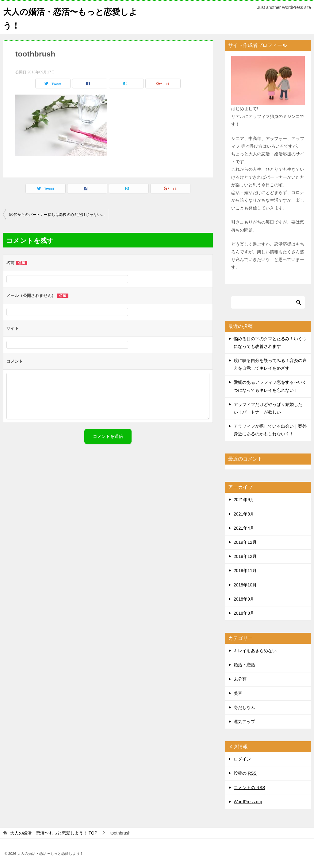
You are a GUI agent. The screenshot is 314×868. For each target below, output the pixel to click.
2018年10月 (245, 585)
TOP (54, 833)
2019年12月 (245, 542)
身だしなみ (244, 707)
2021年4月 (244, 528)
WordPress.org (248, 802)
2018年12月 (245, 556)
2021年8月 (244, 514)
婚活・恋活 (244, 665)
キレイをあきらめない (255, 651)
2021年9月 (244, 500)
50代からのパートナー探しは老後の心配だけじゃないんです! (59, 215)
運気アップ (244, 722)
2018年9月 (244, 599)
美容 (238, 693)
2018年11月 (245, 570)
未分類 (240, 679)
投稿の (245, 773)
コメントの (249, 788)
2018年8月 (244, 613)
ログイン (242, 759)
